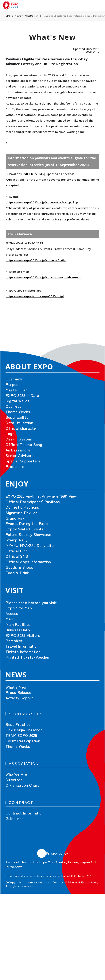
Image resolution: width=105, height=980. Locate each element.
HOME (7, 16)
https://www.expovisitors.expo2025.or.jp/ (35, 296)
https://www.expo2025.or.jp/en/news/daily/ (36, 260)
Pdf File (29, 174)
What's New (32, 16)
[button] (91, 328)
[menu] (99, 6)
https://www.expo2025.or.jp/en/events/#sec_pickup (42, 202)
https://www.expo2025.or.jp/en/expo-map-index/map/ (44, 277)
